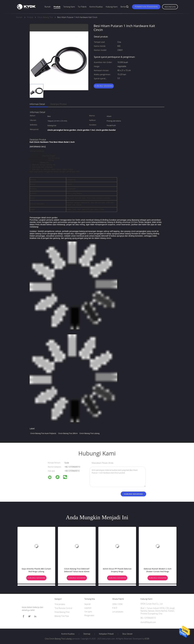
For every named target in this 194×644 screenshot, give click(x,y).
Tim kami (88, 612)
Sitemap (87, 634)
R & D (115, 608)
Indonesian (170, 7)
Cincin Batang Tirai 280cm (68, 433)
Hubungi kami (112, 7)
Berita (123, 7)
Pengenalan (89, 615)
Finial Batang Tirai (62, 612)
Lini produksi (118, 612)
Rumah (48, 7)
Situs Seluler (128, 634)
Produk (57, 7)
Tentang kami (69, 7)
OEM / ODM (117, 604)
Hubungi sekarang (104, 86)
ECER (147, 639)
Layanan (88, 608)
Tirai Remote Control (63, 608)
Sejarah (88, 604)
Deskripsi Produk (58, 104)
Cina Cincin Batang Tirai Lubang (58, 639)
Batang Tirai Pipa (62, 616)
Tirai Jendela (60, 604)
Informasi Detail (37, 104)
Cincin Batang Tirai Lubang (89, 433)
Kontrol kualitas (96, 7)
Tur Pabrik (82, 7)
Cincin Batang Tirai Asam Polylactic (43, 433)
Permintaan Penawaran (146, 7)
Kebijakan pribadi (106, 634)
